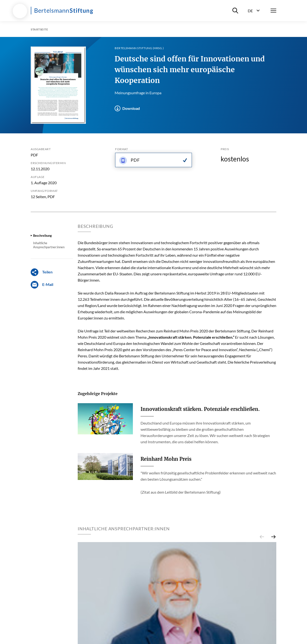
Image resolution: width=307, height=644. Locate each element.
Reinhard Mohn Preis (166, 459)
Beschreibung (42, 236)
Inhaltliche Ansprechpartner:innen (49, 245)
